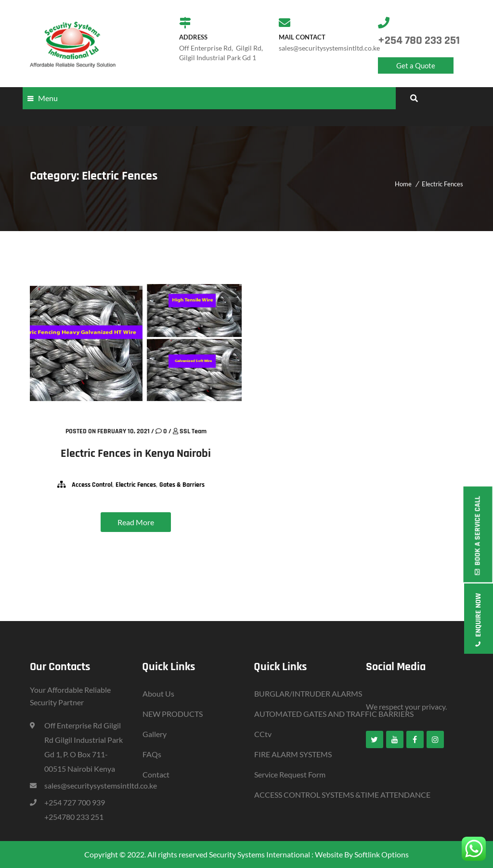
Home (403, 184)
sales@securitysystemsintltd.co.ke (101, 785)
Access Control (92, 485)
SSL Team (193, 431)
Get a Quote (416, 65)
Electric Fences (442, 184)
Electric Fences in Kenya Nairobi (136, 453)
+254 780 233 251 (419, 40)
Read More (136, 522)
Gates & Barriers (182, 485)
